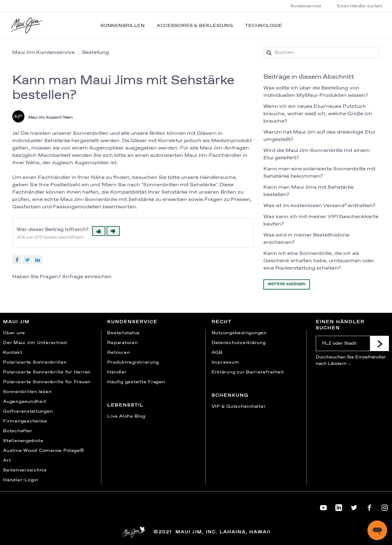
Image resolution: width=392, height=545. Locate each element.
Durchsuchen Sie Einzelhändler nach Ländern (351, 360)
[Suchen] (322, 53)
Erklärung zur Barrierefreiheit (248, 372)
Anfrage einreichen (87, 277)
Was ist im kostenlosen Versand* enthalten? (319, 206)
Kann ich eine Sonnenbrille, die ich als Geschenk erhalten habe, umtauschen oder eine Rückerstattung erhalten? (319, 261)
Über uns (14, 333)
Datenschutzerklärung (239, 343)
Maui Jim (16, 322)
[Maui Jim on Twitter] (354, 506)
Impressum (226, 362)
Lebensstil (125, 405)
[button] (99, 231)
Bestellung (96, 53)
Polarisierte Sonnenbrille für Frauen (47, 382)
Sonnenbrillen (123, 26)
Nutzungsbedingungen (239, 333)
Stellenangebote (23, 441)
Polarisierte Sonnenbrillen (35, 362)
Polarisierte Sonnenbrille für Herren (47, 372)
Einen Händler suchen (360, 6)
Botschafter (18, 431)
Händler (117, 372)
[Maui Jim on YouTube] (323, 506)
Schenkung (230, 396)
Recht (222, 322)
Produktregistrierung (133, 362)
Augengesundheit (24, 402)
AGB (217, 353)
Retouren (119, 353)
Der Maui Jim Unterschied (35, 343)
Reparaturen (122, 343)
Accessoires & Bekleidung (195, 26)
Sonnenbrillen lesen (27, 392)
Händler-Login (21, 480)
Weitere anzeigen (287, 284)
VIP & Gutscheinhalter (239, 407)
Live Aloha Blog (126, 416)
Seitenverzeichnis (25, 470)
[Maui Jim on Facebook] (369, 506)
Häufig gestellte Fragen (136, 382)
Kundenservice (306, 6)
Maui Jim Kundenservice (43, 53)
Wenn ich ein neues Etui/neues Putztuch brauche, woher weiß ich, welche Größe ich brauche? (318, 114)
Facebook (17, 260)
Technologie (264, 26)
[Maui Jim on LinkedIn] (339, 506)
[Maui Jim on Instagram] (385, 506)
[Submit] (379, 343)
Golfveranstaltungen (28, 411)
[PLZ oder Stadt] (343, 343)
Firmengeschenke (25, 421)
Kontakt (13, 353)
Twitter (27, 260)
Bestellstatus (123, 333)
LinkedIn (38, 260)
